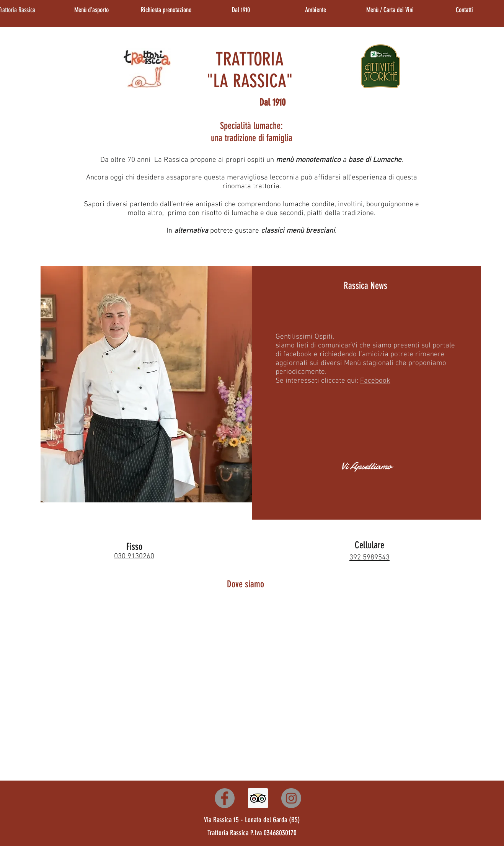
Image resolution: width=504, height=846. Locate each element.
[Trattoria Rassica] (225, 798)
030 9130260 (134, 557)
